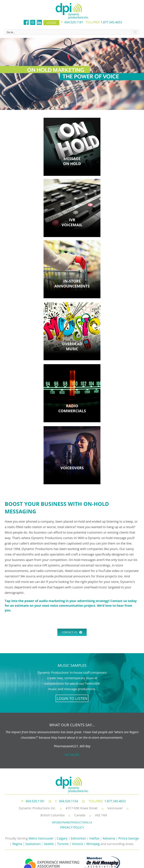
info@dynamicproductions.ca (72, 822)
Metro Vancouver (41, 838)
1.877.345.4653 (111, 22)
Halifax (94, 838)
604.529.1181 (74, 22)
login (51, 23)
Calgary (62, 838)
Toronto (63, 844)
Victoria (77, 844)
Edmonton (78, 838)
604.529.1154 (68, 801)
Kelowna (109, 838)
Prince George (129, 838)
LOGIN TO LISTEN (72, 698)
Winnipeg (93, 844)
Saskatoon (33, 844)
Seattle (49, 844)
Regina (17, 844)
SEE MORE (72, 755)
